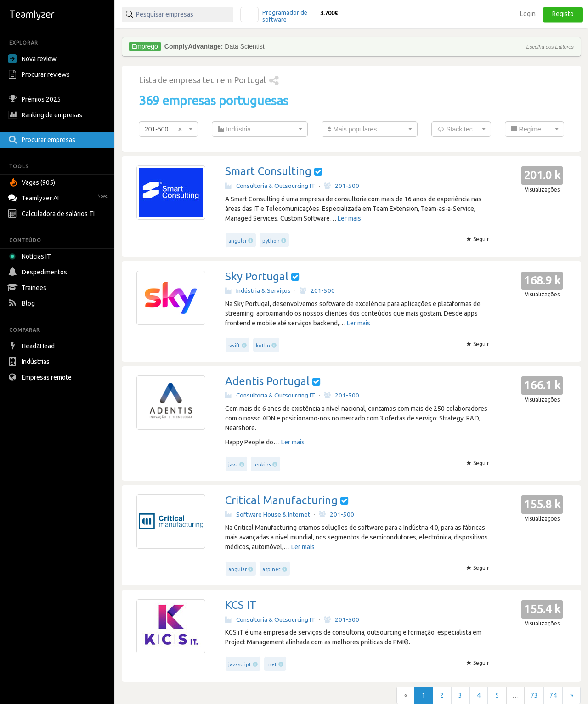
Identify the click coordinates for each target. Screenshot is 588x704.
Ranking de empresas (46, 115)
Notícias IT (31, 256)
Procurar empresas (43, 140)
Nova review (32, 59)
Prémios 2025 (35, 99)
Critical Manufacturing (281, 500)
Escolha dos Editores (550, 47)
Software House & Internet (268, 514)
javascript (240, 664)
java (233, 465)
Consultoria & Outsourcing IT (270, 186)
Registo (563, 14)
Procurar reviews (40, 74)
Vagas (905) (33, 182)
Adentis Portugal (267, 381)
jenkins (262, 465)
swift (234, 346)
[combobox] (168, 129)
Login (528, 14)
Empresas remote (41, 377)
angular (237, 241)
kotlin (263, 346)
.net (272, 664)
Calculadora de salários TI (52, 214)
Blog (23, 303)
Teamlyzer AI (59, 197)
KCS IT (241, 605)
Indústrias (30, 362)
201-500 (342, 186)
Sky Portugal (257, 276)
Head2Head (32, 346)
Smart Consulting (268, 171)
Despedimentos (39, 272)
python (271, 241)
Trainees (28, 288)
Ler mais (349, 218)
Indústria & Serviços (258, 290)
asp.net (271, 569)
